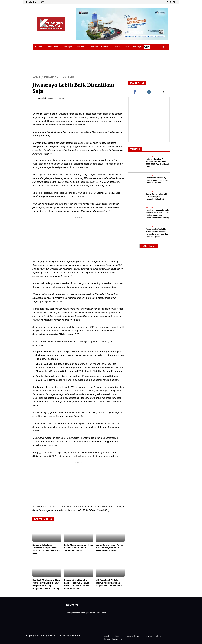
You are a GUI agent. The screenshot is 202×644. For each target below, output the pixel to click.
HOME (36, 77)
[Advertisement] (79, 238)
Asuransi (69, 77)
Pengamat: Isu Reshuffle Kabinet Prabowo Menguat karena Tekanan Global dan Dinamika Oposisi (77, 584)
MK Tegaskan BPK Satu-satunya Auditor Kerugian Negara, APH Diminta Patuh (109, 583)
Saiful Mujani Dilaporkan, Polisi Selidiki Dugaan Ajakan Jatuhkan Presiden (79, 548)
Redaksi (43, 98)
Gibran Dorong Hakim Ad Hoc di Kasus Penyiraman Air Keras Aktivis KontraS (110, 548)
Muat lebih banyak (149, 243)
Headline (150, 156)
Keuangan (51, 77)
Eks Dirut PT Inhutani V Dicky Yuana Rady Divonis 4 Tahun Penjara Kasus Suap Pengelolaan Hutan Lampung (46, 584)
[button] (163, 47)
